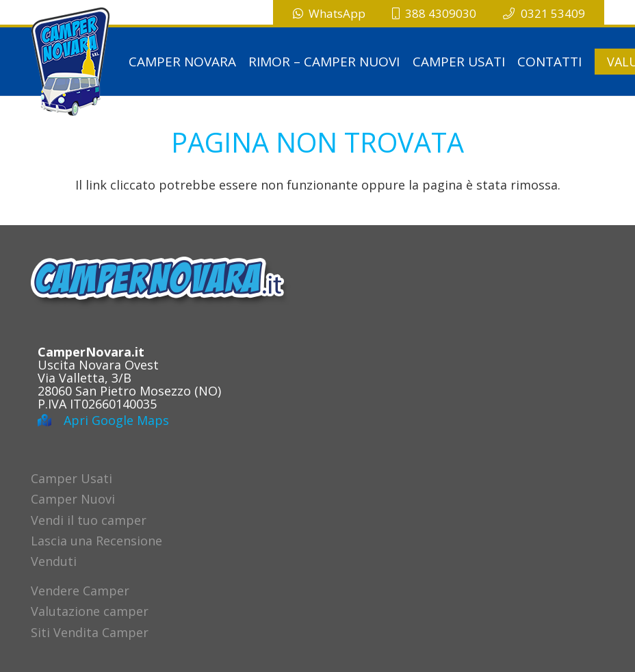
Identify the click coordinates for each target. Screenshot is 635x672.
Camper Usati (72, 478)
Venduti (54, 561)
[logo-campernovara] (71, 62)
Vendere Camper (80, 591)
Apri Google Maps (116, 420)
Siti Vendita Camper (90, 632)
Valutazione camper (90, 611)
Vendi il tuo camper (89, 520)
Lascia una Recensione (96, 541)
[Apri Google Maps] (51, 420)
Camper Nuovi (73, 499)
